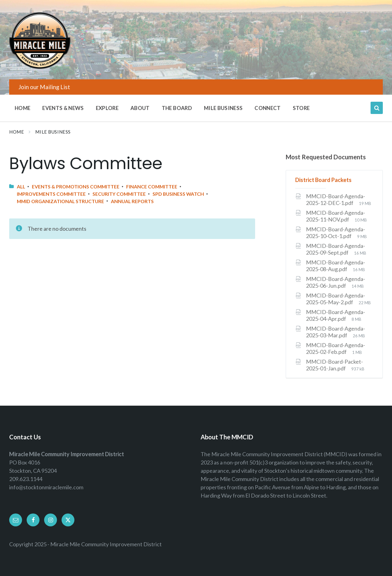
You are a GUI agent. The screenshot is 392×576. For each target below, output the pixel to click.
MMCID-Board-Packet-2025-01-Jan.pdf (334, 365)
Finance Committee (152, 186)
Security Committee (119, 194)
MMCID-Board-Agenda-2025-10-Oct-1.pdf (335, 233)
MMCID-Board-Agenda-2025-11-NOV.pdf (335, 216)
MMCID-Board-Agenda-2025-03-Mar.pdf (335, 332)
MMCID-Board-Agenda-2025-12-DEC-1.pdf (335, 199)
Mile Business (53, 132)
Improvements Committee (51, 194)
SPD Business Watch (178, 194)
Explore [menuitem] (107, 108)
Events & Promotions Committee (76, 186)
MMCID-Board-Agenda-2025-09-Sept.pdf (335, 249)
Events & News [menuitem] (63, 108)
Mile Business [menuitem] (223, 108)
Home (17, 132)
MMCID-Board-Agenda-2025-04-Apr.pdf (335, 315)
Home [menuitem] (23, 108)
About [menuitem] (140, 108)
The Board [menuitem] (177, 108)
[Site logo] (40, 67)
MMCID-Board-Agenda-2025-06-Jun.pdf (335, 282)
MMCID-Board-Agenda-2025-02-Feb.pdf (335, 348)
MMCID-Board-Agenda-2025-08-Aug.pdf (335, 266)
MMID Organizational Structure (60, 201)
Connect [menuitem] (268, 108)
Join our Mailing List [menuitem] (44, 87)
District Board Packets (323, 180)
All (21, 186)
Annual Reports (132, 201)
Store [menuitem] (301, 108)
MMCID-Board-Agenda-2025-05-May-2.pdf (335, 299)
